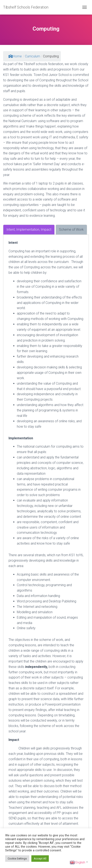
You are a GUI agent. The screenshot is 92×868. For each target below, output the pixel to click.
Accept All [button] (40, 859)
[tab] (29, 230)
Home (15, 56)
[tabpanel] (46, 533)
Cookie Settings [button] (17, 859)
